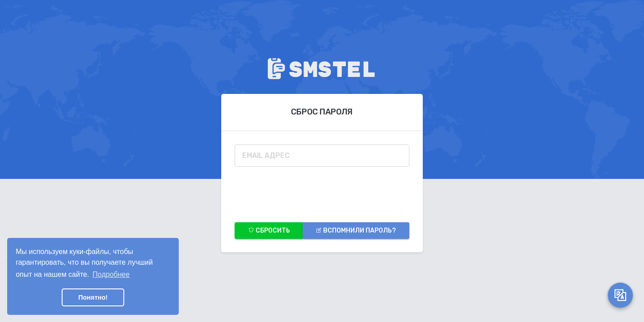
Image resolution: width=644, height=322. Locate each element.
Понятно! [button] (93, 297)
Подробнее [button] (111, 274)
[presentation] (303, 191)
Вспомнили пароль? (356, 231)
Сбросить (269, 231)
